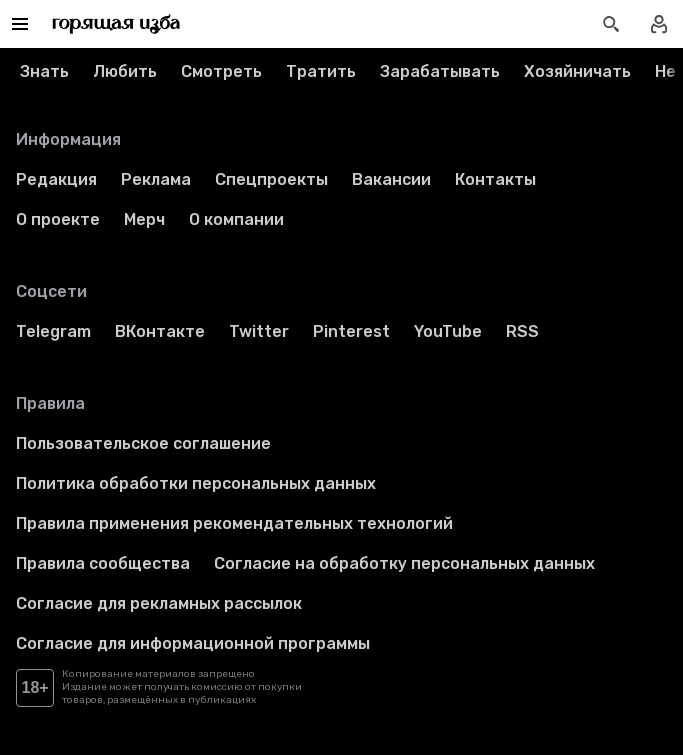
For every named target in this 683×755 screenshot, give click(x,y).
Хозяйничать (577, 71)
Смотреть (221, 71)
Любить (125, 71)
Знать (44, 71)
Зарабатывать (440, 71)
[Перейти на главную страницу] (116, 24)
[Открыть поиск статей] (611, 24)
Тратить (321, 71)
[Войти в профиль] (659, 24)
